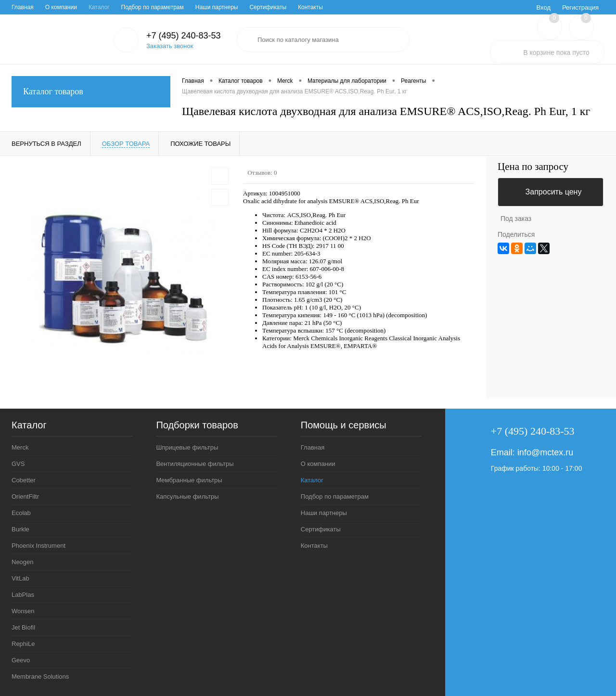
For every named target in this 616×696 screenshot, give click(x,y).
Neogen (23, 562)
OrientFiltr (25, 496)
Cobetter (24, 480)
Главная (23, 7)
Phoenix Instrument (38, 546)
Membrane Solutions (40, 677)
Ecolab (21, 513)
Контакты (310, 7)
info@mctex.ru (545, 452)
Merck (20, 447)
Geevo (21, 660)
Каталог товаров (91, 92)
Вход (544, 7)
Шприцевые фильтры (187, 447)
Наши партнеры (217, 7)
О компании (61, 7)
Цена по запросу (533, 167)
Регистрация (580, 7)
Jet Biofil (23, 627)
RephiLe (23, 644)
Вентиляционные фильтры (195, 464)
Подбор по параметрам (153, 7)
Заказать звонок (170, 46)
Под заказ (516, 219)
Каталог (99, 7)
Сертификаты (268, 7)
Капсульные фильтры (187, 496)
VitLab (20, 578)
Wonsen (23, 611)
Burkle (20, 529)
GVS (18, 464)
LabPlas (23, 595)
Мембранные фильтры (189, 480)
